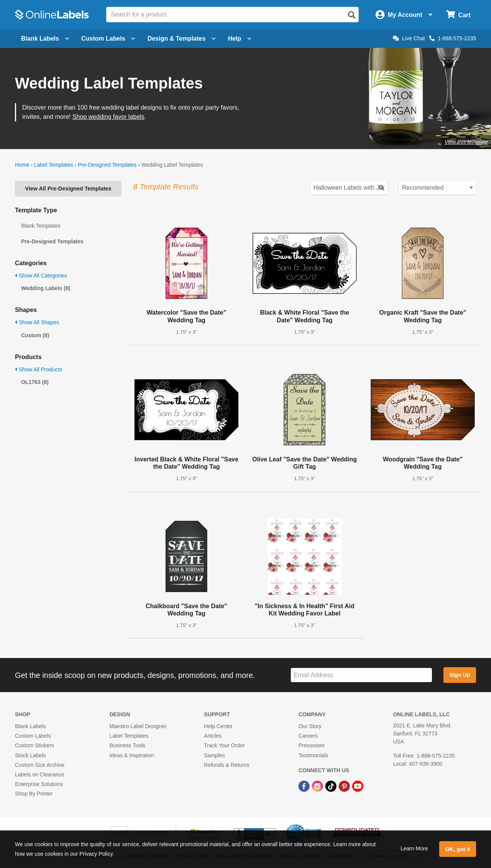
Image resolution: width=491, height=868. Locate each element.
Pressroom (311, 745)
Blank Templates (41, 226)
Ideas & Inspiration (132, 755)
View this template (466, 142)
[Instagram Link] (318, 786)
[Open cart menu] (458, 15)
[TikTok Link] (332, 786)
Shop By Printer (34, 794)
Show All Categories (41, 276)
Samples (214, 755)
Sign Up (460, 675)
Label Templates (54, 165)
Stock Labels (30, 755)
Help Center (218, 726)
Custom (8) (35, 335)
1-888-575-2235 (453, 38)
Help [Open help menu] (240, 39)
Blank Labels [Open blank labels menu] (45, 39)
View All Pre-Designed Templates (68, 189)
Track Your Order (224, 745)
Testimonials (313, 755)
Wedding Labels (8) (46, 288)
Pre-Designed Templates (107, 165)
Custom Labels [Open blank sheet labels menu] (108, 39)
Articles (213, 736)
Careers (308, 736)
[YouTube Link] (358, 786)
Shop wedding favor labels (109, 117)
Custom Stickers (35, 745)
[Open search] (352, 15)
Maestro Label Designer (138, 726)
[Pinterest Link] (345, 786)
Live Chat (409, 38)
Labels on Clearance (40, 774)
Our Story (310, 726)
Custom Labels (33, 736)
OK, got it (458, 849)
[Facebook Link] (305, 786)
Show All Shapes (37, 322)
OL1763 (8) (35, 382)
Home (22, 165)
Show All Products (39, 369)
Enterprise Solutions (39, 784)
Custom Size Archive (40, 765)
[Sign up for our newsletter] (361, 675)
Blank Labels (30, 726)
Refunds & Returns (227, 765)
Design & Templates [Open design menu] (181, 39)
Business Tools (127, 745)
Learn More (414, 848)
